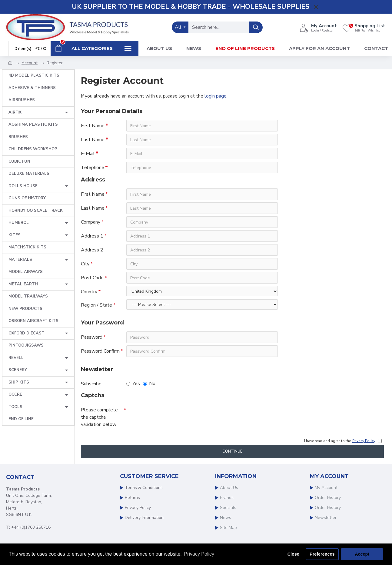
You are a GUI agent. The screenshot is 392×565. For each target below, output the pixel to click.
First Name (93, 126)
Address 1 (92, 236)
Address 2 (92, 250)
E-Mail (88, 154)
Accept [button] (362, 554)
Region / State (96, 305)
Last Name (93, 140)
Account (30, 63)
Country (89, 292)
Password (92, 337)
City (85, 264)
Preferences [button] (322, 554)
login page (216, 96)
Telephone (93, 168)
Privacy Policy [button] (199, 554)
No (149, 384)
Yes (133, 384)
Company (91, 222)
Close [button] (293, 554)
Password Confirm (100, 351)
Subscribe (91, 384)
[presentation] (169, 415)
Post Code (92, 278)
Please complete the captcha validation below (99, 417)
